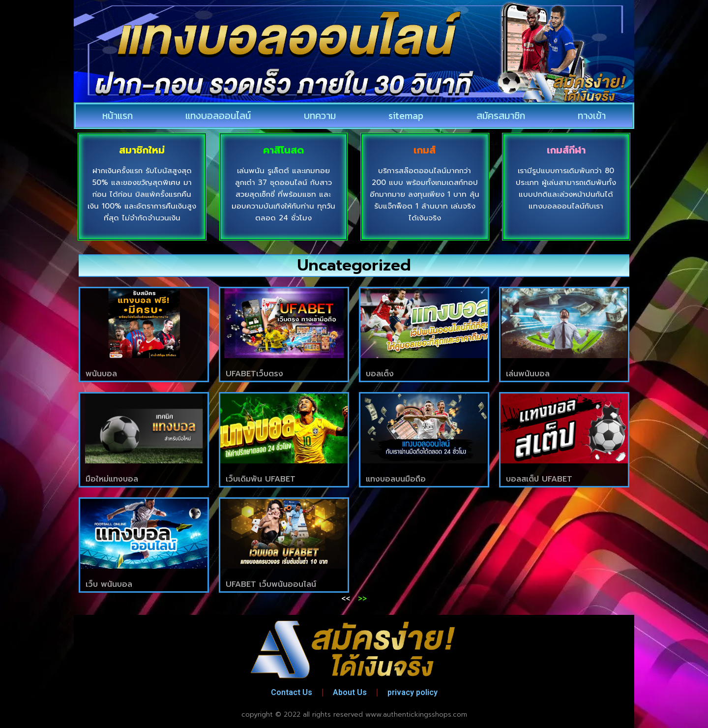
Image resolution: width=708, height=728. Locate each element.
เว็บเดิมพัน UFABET (261, 479)
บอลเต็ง (380, 374)
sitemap (406, 116)
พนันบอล (101, 374)
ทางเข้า (592, 116)
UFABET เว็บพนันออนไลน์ (271, 584)
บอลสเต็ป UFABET (539, 479)
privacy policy (413, 692)
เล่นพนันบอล (528, 374)
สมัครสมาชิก (501, 116)
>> (362, 599)
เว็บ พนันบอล (109, 584)
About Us (350, 692)
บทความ (320, 116)
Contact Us (292, 692)
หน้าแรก (118, 116)
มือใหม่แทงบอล (112, 479)
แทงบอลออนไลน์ (218, 116)
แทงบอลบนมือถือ (396, 479)
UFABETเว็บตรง (254, 374)
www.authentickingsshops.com (416, 714)
